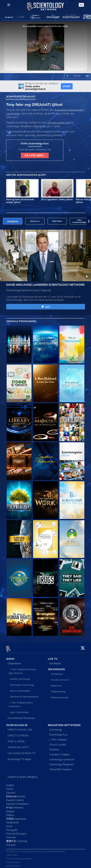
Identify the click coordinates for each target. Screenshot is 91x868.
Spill (46, 307)
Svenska (11, 835)
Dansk (10, 787)
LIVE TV (53, 657)
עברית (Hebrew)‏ (15, 806)
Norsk (9, 824)
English (10, 783)
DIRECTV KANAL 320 (20, 728)
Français (11, 843)
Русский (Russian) (16, 832)
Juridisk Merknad (13, 864)
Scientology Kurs (58, 733)
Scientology (56, 728)
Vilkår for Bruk (12, 853)
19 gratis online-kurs (59, 122)
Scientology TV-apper (19, 757)
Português (12, 828)
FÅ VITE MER (35, 155)
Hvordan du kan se (60, 678)
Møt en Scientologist (20, 689)
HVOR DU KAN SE (17, 723)
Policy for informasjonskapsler (19, 857)
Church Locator (58, 743)
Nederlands (13, 821)
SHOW (10, 657)
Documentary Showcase (21, 716)
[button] (89, 221)
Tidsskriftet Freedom (60, 767)
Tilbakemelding (58, 690)
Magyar (10, 809)
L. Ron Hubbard (58, 738)
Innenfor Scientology (20, 677)
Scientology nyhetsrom (62, 758)
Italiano (10, 813)
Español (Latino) (15, 798)
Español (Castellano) (17, 802)
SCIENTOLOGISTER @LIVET (21, 97)
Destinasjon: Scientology (22, 683)
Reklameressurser (60, 696)
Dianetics (54, 748)
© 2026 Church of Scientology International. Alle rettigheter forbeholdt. (36, 850)
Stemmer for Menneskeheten (24, 695)
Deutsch (11, 791)
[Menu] (9, 5)
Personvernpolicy (13, 860)
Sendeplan (55, 661)
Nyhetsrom (56, 684)
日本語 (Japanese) (16, 817)
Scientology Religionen (62, 762)
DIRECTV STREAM (18, 734)
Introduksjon (57, 672)
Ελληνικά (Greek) (16, 794)
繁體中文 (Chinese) (17, 839)
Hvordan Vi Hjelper (60, 753)
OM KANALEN (56, 667)
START (67, 86)
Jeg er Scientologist (19, 710)
